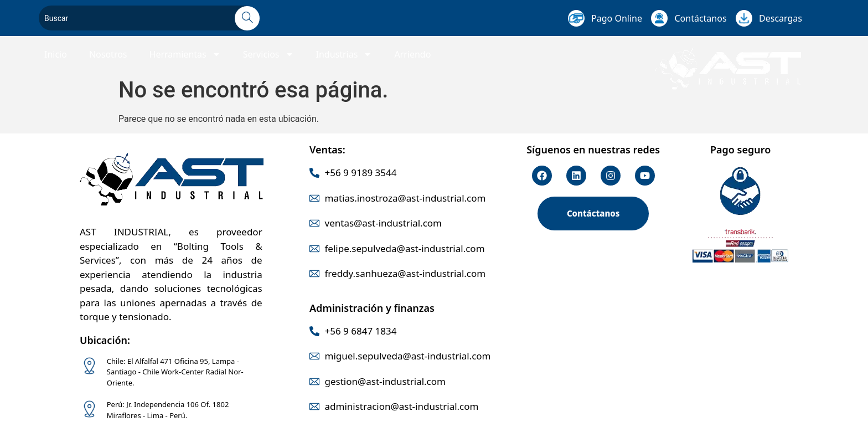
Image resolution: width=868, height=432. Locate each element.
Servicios (268, 54)
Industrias (344, 54)
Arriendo (412, 54)
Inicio (56, 54)
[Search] (247, 18)
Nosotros (108, 54)
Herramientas (185, 54)
